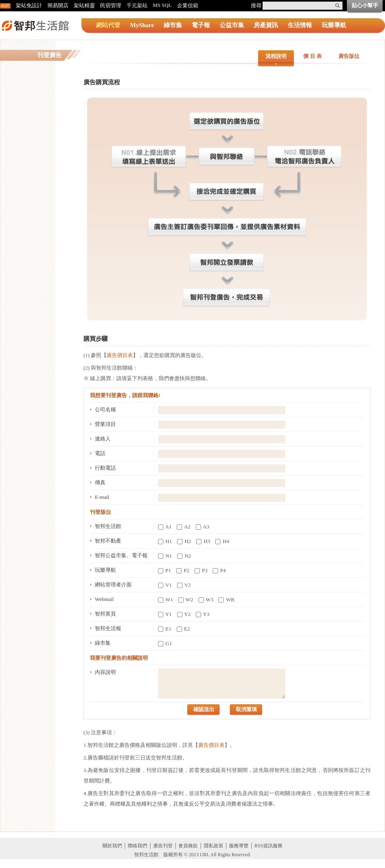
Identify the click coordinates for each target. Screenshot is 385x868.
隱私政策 (214, 846)
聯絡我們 (137, 846)
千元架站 (137, 5)
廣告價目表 (120, 355)
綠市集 (173, 25)
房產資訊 (266, 25)
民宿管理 (111, 5)
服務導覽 (239, 846)
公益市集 (232, 25)
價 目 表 (312, 56)
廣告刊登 (163, 846)
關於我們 (112, 846)
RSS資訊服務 (268, 846)
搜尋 (256, 5)
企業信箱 (188, 5)
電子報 (201, 25)
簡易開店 (58, 5)
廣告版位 (349, 56)
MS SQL (162, 5)
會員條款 (188, 846)
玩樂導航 (334, 25)
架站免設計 (29, 5)
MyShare (142, 25)
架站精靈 (84, 5)
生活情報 (300, 25)
